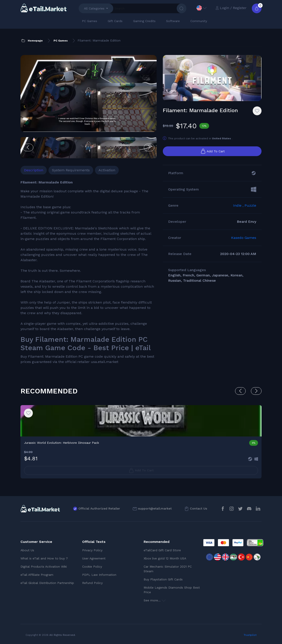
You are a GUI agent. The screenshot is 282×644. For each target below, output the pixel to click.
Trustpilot (250, 635)
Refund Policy (92, 583)
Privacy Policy (92, 550)
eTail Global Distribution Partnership (47, 583)
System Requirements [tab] (71, 170)
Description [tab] (34, 170)
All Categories (94, 8)
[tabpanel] (89, 272)
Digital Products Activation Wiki (44, 567)
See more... (155, 600)
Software (173, 21)
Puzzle (250, 205)
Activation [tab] (107, 170)
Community (199, 21)
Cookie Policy (92, 567)
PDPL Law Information (99, 575)
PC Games (90, 21)
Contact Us (199, 508)
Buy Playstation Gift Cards (163, 579)
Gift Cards (115, 21)
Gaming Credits (144, 21)
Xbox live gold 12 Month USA (165, 558)
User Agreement (94, 558)
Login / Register (231, 8)
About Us (27, 550)
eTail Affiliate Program (37, 575)
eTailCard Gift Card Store (162, 550)
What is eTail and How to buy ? (44, 558)
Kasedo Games (244, 238)
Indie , (239, 205)
